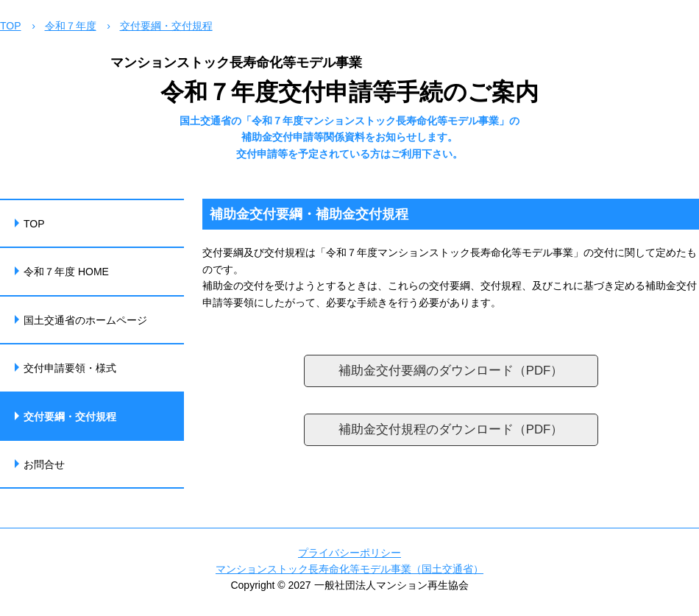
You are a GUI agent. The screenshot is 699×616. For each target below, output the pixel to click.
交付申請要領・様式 (70, 368)
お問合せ (44, 464)
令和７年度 (71, 26)
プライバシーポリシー (349, 553)
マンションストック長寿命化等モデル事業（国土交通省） (349, 569)
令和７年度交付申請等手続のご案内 (349, 92)
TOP (11, 26)
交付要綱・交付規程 (166, 26)
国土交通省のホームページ (85, 320)
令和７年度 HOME (66, 272)
